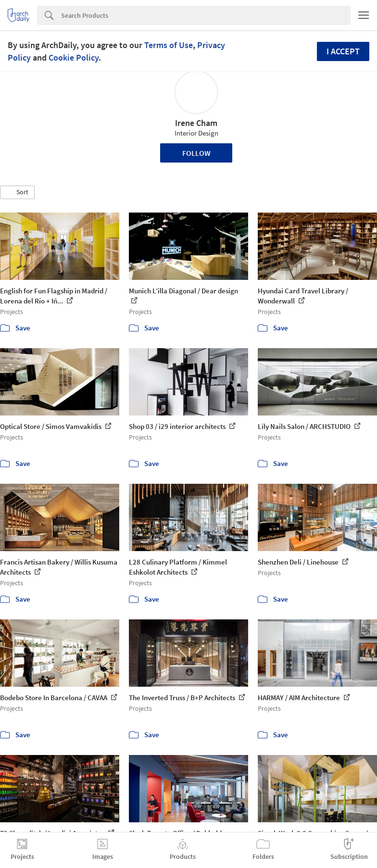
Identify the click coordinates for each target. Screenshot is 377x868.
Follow (196, 153)
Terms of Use (169, 45)
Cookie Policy (74, 57)
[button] (17, 192)
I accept (343, 51)
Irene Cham (196, 123)
